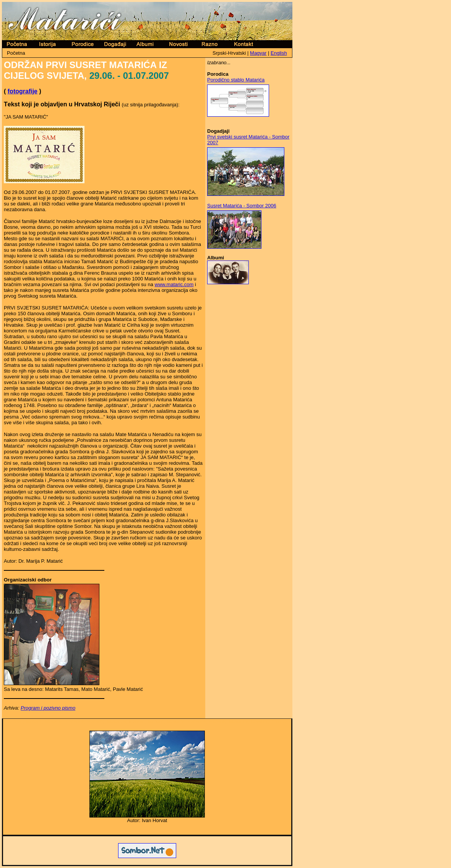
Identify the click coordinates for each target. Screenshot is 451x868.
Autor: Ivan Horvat (147, 820)
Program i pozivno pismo (48, 708)
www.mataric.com (174, 284)
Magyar (258, 53)
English (279, 53)
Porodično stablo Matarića (236, 80)
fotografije (23, 91)
